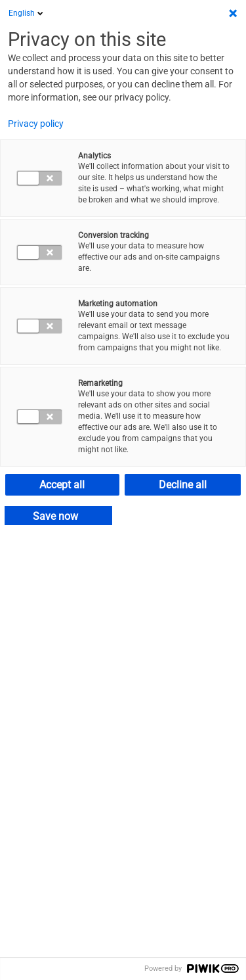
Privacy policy (36, 124)
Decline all (183, 485)
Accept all (62, 485)
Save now (55, 516)
